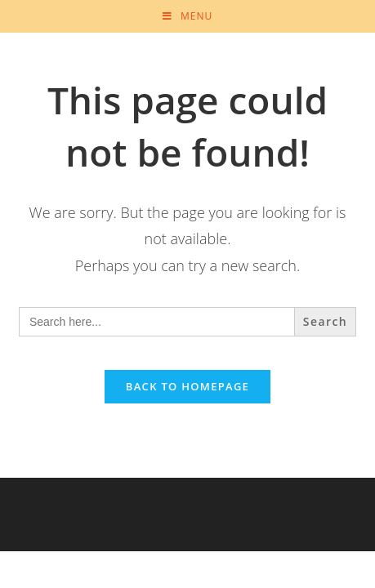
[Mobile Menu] (187, 16)
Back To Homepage (187, 386)
